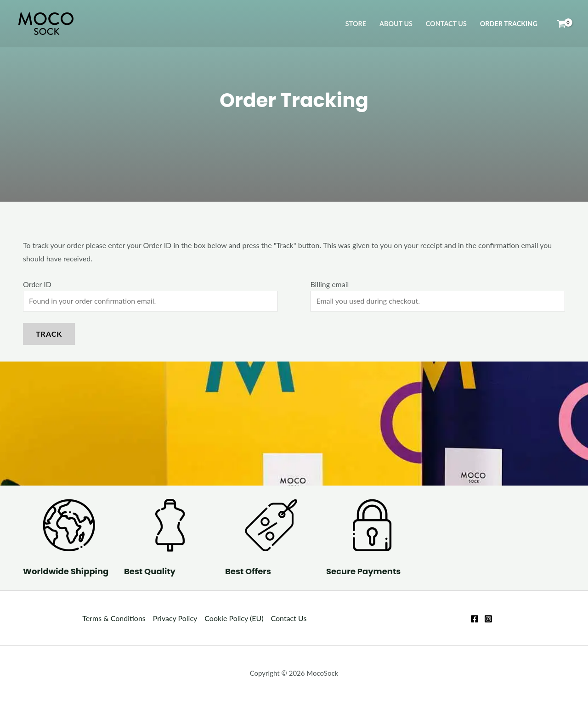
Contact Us (446, 24)
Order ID (37, 284)
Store (356, 24)
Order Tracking (509, 24)
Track (49, 334)
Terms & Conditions (114, 618)
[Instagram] (488, 619)
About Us (396, 24)
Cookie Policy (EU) (234, 618)
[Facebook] (475, 619)
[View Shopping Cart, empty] (561, 24)
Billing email (329, 284)
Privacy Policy (175, 618)
